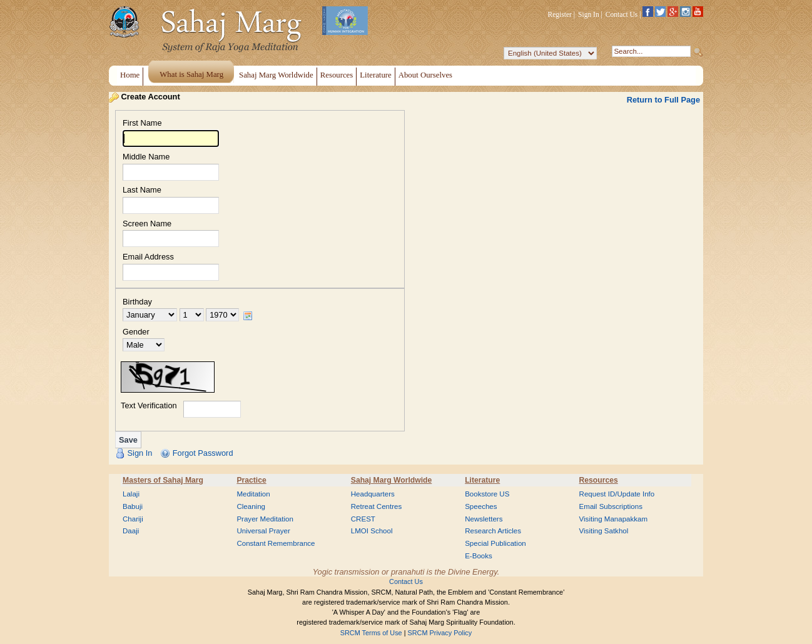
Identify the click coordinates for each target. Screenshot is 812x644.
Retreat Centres (377, 506)
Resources (599, 480)
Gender (136, 332)
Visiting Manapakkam (614, 519)
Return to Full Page (663, 100)
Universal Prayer (263, 531)
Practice (251, 480)
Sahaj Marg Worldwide (391, 480)
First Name (142, 123)
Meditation (253, 494)
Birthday (137, 302)
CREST (363, 519)
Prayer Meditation (265, 519)
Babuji (133, 506)
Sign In (589, 14)
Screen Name (147, 224)
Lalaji (131, 494)
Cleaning (251, 506)
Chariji (133, 519)
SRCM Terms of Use (371, 633)
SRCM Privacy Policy (440, 633)
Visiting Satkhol (604, 531)
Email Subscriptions (611, 506)
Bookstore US (487, 494)
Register (560, 14)
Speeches (481, 506)
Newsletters (484, 519)
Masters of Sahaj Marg (163, 480)
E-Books (479, 556)
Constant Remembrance (276, 543)
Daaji (131, 531)
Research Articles (493, 531)
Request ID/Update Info (617, 494)
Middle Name (146, 157)
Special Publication (495, 543)
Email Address (148, 257)
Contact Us (622, 14)
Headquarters (373, 494)
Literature (482, 480)
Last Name (142, 190)
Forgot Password (203, 453)
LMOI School (372, 531)
